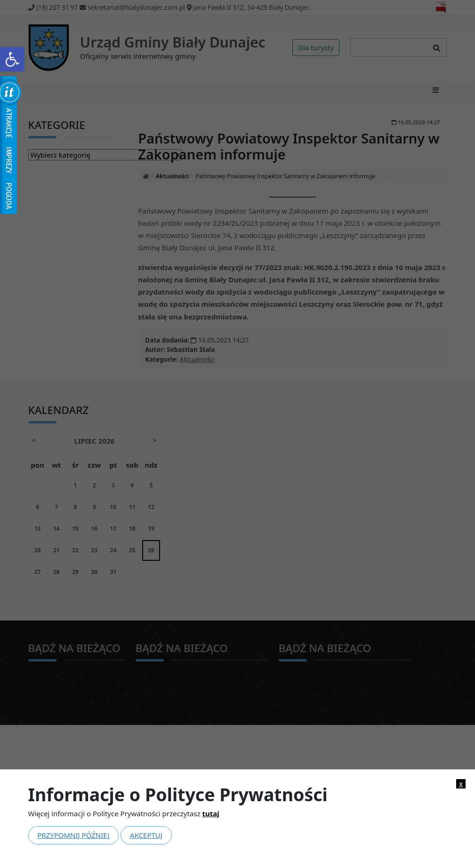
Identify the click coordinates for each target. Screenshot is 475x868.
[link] (12, 59)
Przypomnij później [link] (73, 835)
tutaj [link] (210, 813)
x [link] (461, 784)
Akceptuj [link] (146, 835)
